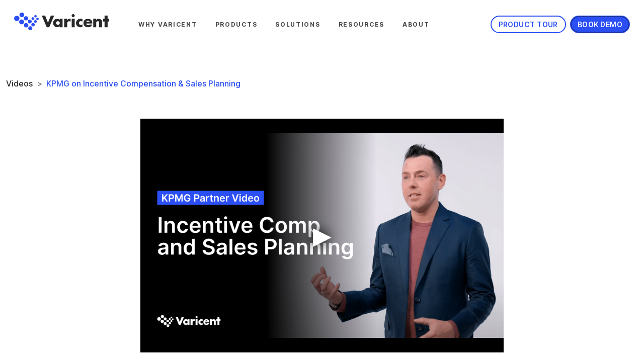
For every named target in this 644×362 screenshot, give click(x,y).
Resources (361, 24)
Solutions (298, 24)
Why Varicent (168, 24)
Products (236, 24)
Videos (19, 83)
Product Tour (528, 24)
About (416, 24)
